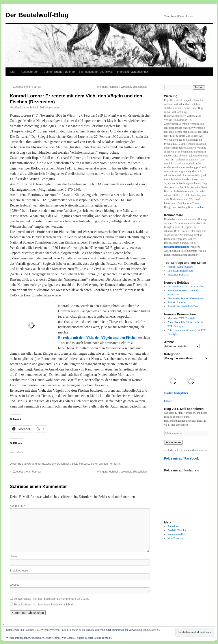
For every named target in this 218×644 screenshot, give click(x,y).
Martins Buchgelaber (176, 393)
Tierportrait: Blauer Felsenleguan (185, 298)
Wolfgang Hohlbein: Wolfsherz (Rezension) (124, 87)
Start (13, 72)
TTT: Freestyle (187, 318)
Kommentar (18, 506)
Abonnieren (173, 442)
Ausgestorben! (30, 72)
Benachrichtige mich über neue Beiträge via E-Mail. (44, 605)
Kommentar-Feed (177, 534)
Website (15, 585)
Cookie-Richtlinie (103, 638)
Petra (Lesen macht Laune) (182, 330)
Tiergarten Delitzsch (178, 275)
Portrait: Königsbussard (180, 267)
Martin (55, 108)
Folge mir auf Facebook (182, 458)
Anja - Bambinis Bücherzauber (184, 322)
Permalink (115, 464)
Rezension (48, 464)
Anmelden (173, 526)
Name (13, 557)
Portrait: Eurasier (177, 302)
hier (203, 207)
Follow (168, 401)
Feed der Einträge (177, 530)
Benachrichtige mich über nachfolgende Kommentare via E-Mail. (51, 599)
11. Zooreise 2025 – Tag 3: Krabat (186, 287)
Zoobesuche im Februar (26, 87)
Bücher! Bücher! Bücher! (59, 72)
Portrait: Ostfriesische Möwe (183, 306)
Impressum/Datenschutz (132, 72)
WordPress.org (175, 538)
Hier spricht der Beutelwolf (96, 72)
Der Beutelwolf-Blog (37, 15)
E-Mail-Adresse (19, 571)
